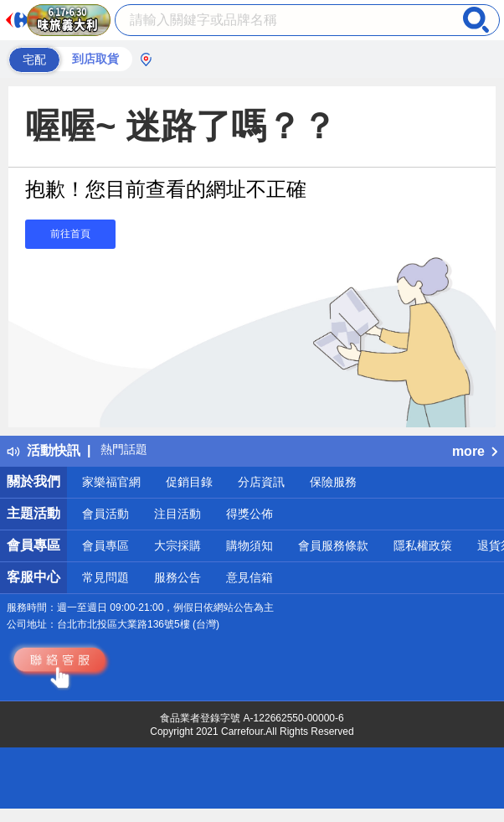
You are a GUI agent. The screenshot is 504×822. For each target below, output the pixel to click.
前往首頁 (70, 234)
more (475, 451)
